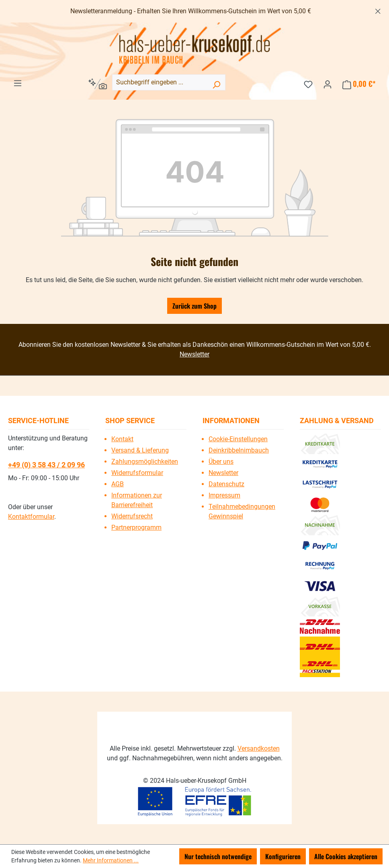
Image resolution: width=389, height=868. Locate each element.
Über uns (221, 462)
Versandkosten (259, 748)
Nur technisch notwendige (218, 856)
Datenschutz (226, 484)
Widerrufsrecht (132, 516)
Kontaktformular (31, 517)
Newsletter (194, 354)
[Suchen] (216, 84)
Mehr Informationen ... (111, 860)
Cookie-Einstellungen (238, 439)
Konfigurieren (283, 856)
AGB (118, 484)
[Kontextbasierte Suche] (97, 84)
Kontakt (122, 439)
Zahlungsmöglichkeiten (145, 462)
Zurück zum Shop (194, 306)
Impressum (224, 495)
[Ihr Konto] (328, 84)
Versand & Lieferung (140, 450)
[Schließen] (378, 10)
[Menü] (18, 82)
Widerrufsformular (137, 473)
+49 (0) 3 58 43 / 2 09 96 (46, 465)
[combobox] (169, 82)
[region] (194, 11)
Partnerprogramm (136, 527)
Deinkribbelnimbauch (239, 450)
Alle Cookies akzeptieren (346, 856)
